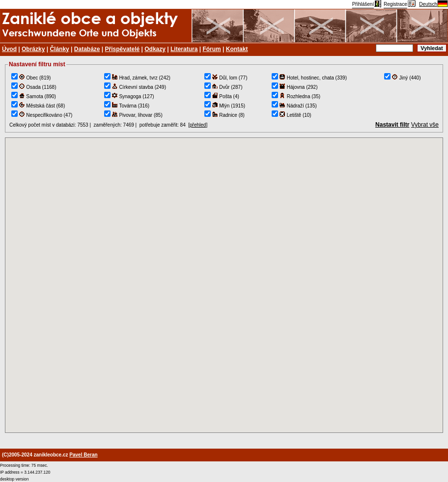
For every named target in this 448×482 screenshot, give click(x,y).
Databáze (87, 49)
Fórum (211, 49)
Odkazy (155, 49)
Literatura (184, 49)
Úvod (9, 49)
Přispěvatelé (123, 49)
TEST (224, 285)
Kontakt (237, 49)
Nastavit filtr (392, 125)
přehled (198, 125)
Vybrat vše (425, 125)
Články (59, 49)
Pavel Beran (83, 455)
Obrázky (33, 49)
